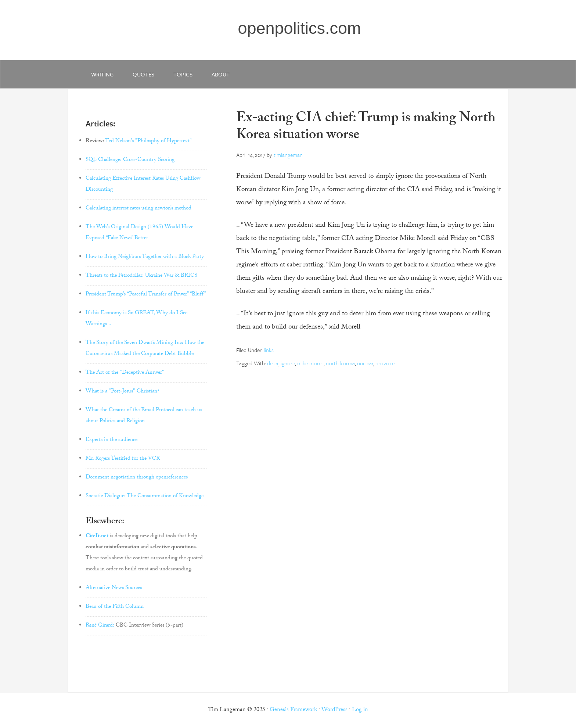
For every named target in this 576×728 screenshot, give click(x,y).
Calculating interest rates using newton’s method (138, 209)
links (269, 350)
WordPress (334, 710)
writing (102, 74)
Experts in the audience (111, 440)
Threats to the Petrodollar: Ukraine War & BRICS (141, 276)
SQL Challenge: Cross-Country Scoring (130, 160)
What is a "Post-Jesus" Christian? (123, 392)
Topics (183, 74)
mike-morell (310, 363)
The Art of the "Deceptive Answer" (125, 373)
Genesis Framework (293, 710)
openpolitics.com (299, 28)
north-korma (340, 363)
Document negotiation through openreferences (137, 478)
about (221, 74)
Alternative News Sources (114, 588)
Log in (360, 710)
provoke (385, 363)
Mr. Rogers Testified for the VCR (123, 459)
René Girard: (100, 626)
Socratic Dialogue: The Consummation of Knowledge (145, 496)
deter (273, 363)
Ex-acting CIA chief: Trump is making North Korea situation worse (366, 128)
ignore (288, 363)
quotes (143, 74)
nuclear (365, 363)
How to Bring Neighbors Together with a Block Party (145, 257)
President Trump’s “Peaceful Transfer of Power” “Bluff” (146, 295)
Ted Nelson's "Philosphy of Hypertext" (148, 141)
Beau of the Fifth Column (115, 607)
